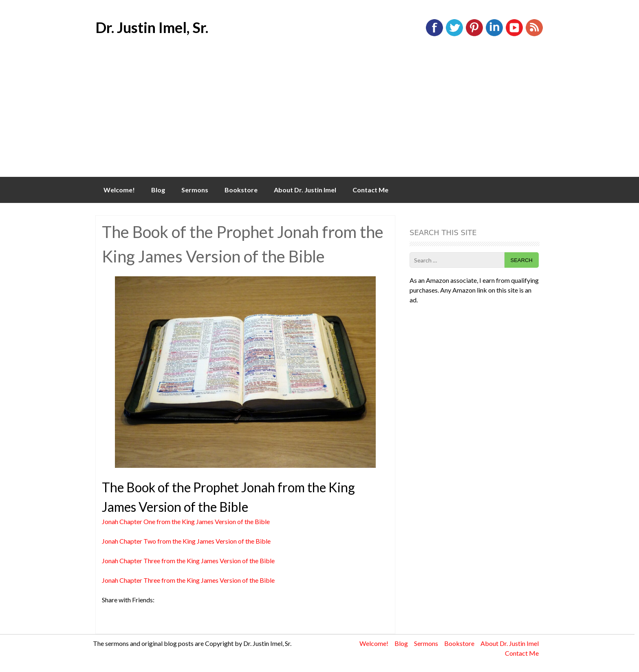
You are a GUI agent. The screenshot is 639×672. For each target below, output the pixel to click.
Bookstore (241, 190)
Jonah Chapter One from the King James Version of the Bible (186, 521)
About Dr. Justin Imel (305, 190)
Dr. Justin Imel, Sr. (152, 27)
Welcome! (119, 190)
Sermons (195, 190)
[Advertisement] (319, 116)
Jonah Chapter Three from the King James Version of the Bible (188, 561)
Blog (158, 190)
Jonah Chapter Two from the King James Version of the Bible (186, 541)
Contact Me (370, 190)
